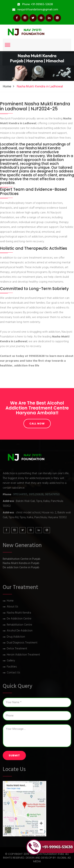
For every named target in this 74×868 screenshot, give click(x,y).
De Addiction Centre (19, 619)
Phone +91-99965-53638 (38, 4)
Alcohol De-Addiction (20, 631)
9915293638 (36, 495)
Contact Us (13, 673)
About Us (12, 607)
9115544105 (20, 495)
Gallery (11, 661)
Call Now (37, 424)
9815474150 (52, 495)
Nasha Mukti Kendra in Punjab (21, 563)
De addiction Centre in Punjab (21, 568)
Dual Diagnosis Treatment (22, 643)
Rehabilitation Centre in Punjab (22, 559)
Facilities (12, 667)
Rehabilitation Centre (19, 625)
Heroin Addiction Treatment (23, 655)
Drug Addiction (16, 637)
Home (7, 87)
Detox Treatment (17, 649)
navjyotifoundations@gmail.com (38, 10)
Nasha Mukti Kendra (19, 613)
